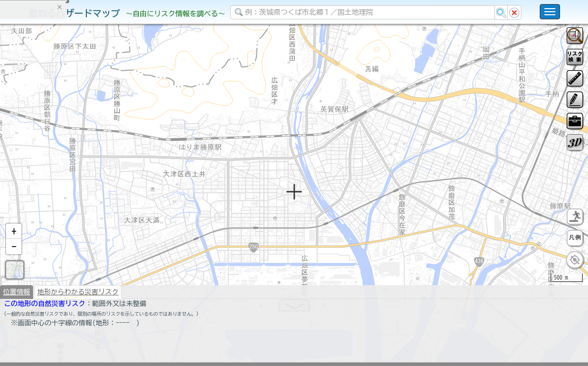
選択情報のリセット (107, 200)
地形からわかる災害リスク (78, 318)
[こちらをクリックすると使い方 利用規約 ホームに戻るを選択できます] (550, 12)
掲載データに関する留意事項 (56, 173)
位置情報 (17, 318)
